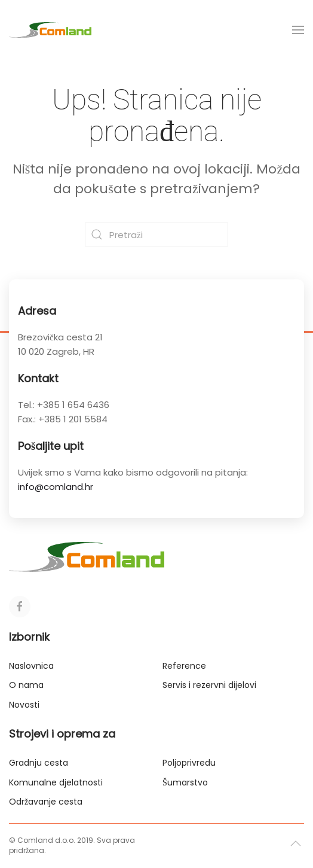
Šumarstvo (185, 782)
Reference (184, 666)
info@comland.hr (56, 487)
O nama (26, 685)
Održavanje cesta (46, 802)
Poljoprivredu (189, 763)
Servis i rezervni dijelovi (209, 685)
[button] (298, 30)
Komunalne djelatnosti (56, 782)
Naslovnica (31, 666)
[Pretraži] (156, 234)
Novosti (24, 705)
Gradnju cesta (39, 763)
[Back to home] (50, 30)
